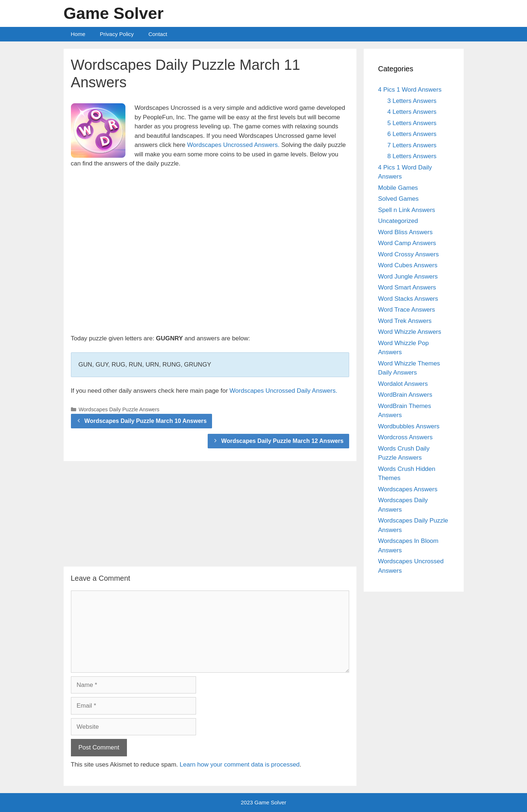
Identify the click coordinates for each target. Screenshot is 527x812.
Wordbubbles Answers (409, 426)
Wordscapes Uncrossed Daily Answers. (283, 391)
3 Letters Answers (412, 101)
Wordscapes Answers (408, 489)
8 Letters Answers (412, 156)
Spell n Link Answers (407, 210)
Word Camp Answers (407, 243)
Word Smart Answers (407, 287)
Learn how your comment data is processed (240, 765)
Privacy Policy (117, 34)
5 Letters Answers (412, 123)
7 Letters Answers (412, 145)
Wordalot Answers (403, 384)
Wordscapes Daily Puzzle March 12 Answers (282, 441)
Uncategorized (398, 221)
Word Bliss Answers (406, 232)
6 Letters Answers (412, 134)
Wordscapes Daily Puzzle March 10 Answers (145, 421)
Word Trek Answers (405, 321)
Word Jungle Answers (408, 277)
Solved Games (399, 199)
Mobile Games (398, 188)
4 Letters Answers (412, 112)
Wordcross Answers (406, 437)
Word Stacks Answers (408, 299)
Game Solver (114, 13)
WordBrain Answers (405, 395)
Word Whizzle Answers (410, 332)
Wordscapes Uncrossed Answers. (233, 145)
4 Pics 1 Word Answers (410, 90)
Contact (158, 34)
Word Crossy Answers (409, 254)
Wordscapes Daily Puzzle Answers (119, 409)
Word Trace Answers (407, 310)
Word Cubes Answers (408, 265)
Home (78, 34)
